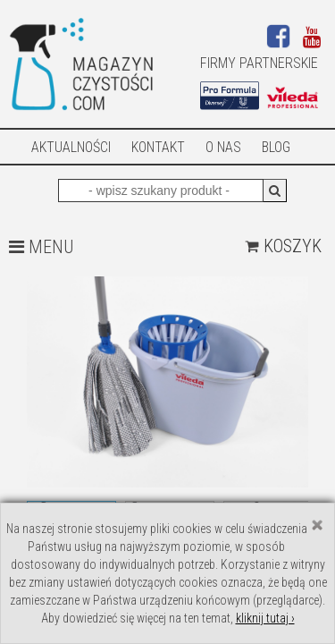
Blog (276, 147)
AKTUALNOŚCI (71, 147)
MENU (41, 247)
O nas (223, 147)
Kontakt (158, 147)
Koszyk (283, 246)
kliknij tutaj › (265, 618)
